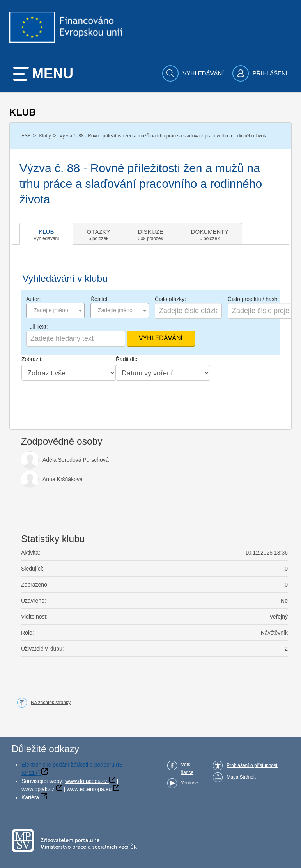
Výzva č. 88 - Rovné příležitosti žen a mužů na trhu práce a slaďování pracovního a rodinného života (164, 136)
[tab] (46, 234)
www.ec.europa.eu (89, 789)
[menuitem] (194, 73)
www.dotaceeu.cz (86, 781)
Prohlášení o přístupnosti (252, 765)
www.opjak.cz (38, 789)
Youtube (189, 783)
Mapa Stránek (241, 777)
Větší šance (187, 768)
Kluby (45, 136)
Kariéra (30, 797)
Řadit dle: (127, 359)
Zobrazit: (32, 359)
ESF (26, 136)
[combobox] (55, 311)
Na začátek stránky (51, 703)
